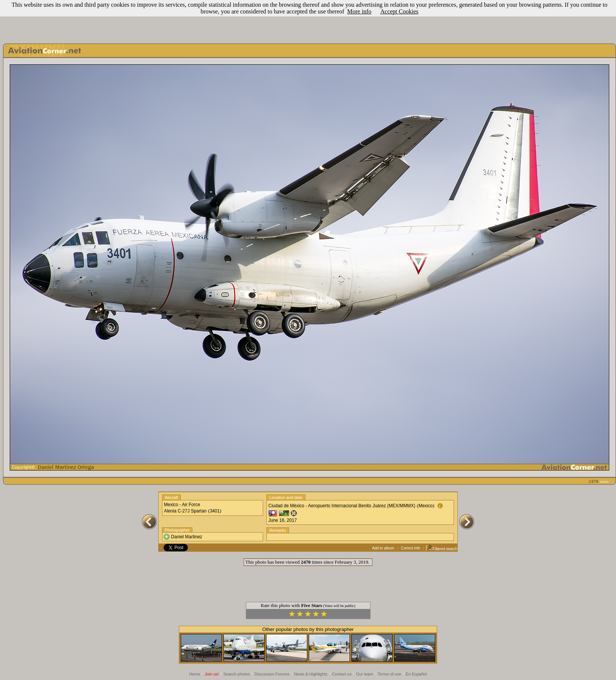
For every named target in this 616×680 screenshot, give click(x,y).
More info (359, 11)
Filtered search (441, 549)
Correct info (411, 548)
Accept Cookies (399, 11)
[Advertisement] (308, 20)
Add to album (383, 548)
